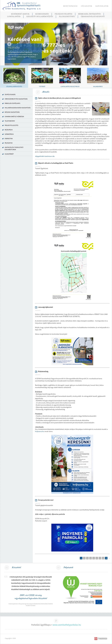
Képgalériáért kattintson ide (45, 156)
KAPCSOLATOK (102, 6)
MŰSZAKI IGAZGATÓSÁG (12, 112)
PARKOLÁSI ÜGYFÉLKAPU (12, 103)
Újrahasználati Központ (93, 17)
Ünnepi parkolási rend (46, 500)
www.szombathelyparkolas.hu (67, 625)
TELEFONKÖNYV (10, 121)
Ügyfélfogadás (10, 95)
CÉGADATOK (86, 6)
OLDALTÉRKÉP (9, 154)
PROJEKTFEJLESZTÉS (11, 125)
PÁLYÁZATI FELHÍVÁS (63, 14)
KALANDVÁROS (98, 87)
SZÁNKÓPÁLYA (9, 134)
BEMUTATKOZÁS (70, 6)
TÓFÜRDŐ (42, 87)
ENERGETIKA (9, 139)
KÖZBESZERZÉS (42, 14)
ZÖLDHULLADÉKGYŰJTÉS (14, 87)
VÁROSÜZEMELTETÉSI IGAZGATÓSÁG (16, 99)
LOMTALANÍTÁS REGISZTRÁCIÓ (70, 87)
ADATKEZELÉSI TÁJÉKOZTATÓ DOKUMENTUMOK (14, 148)
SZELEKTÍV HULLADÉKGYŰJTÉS (40, 17)
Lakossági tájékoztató (45, 307)
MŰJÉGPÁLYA (9, 130)
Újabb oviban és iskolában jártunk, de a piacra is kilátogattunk (59, 98)
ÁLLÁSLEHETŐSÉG (67, 17)
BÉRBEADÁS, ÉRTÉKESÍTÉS (89, 14)
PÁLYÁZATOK (9, 143)
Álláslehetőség (43, 371)
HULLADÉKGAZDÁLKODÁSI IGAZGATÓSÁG (18, 108)
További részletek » (31, 606)
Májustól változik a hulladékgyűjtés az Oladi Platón (56, 163)
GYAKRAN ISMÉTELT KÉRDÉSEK (14, 117)
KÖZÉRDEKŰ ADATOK (20, 14)
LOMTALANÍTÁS (14, 17)
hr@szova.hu (40, 431)
